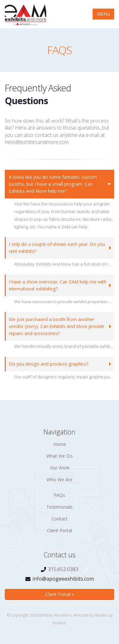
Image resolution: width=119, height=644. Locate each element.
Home (60, 444)
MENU (103, 14)
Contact (60, 519)
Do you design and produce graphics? (49, 364)
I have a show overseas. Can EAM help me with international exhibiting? (58, 285)
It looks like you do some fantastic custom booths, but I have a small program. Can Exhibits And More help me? (53, 184)
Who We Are (60, 479)
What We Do (60, 456)
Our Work (60, 468)
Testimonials (60, 507)
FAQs (60, 495)
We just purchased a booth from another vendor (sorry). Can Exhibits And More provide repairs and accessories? (57, 326)
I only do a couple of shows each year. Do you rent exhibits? (57, 248)
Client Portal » (60, 594)
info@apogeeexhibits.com (63, 579)
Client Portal (60, 530)
